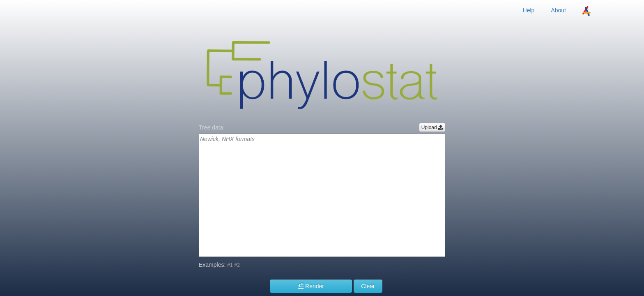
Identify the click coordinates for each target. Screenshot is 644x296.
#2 (237, 265)
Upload (432, 127)
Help (529, 10)
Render (311, 286)
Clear (368, 286)
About (558, 10)
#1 (230, 265)
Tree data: (212, 127)
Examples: (212, 265)
